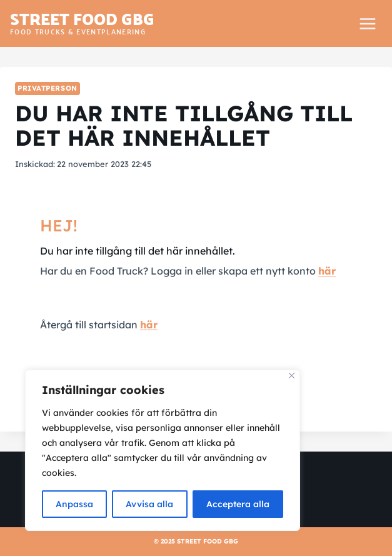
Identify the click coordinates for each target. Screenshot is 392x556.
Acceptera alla (238, 504)
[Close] (292, 376)
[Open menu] (367, 23)
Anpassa (74, 504)
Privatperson (48, 88)
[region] (163, 450)
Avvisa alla (149, 504)
